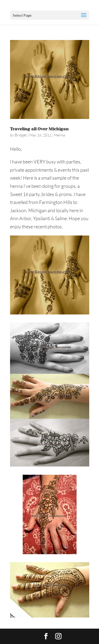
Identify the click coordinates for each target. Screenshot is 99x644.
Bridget (21, 135)
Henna (60, 135)
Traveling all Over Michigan (39, 129)
